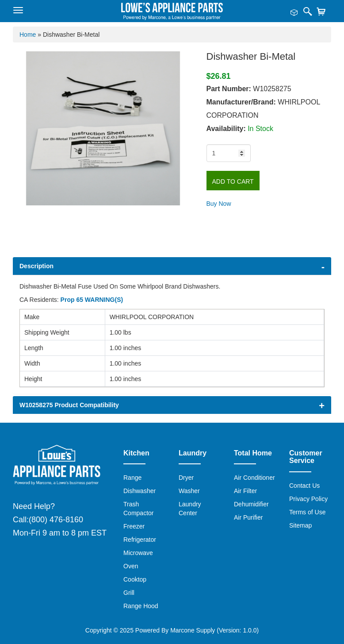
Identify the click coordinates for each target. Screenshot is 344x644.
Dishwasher (140, 491)
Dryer (186, 478)
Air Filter (245, 491)
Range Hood (141, 606)
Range (132, 478)
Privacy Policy (308, 499)
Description (36, 266)
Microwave (138, 553)
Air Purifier (248, 517)
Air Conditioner (254, 478)
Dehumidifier (251, 504)
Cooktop (135, 579)
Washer (189, 491)
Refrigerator (140, 540)
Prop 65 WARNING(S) (92, 300)
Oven (131, 566)
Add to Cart (233, 181)
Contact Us (304, 486)
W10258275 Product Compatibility (69, 405)
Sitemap (300, 525)
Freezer (134, 526)
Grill (129, 593)
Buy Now (219, 204)
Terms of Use (307, 512)
